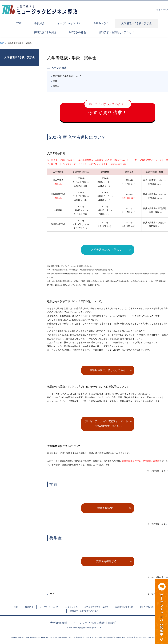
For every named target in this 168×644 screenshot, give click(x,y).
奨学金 (56, 86)
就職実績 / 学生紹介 (125, 607)
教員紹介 (29, 607)
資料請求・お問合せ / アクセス (84, 611)
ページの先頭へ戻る (156, 471)
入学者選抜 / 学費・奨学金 (20, 57)
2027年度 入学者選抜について (67, 76)
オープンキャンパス (49, 607)
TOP (2, 43)
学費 (55, 81)
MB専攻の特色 (147, 607)
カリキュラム (71, 607)
